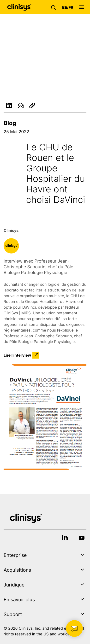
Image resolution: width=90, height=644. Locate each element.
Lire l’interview (17, 355)
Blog (10, 123)
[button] (55, 7)
